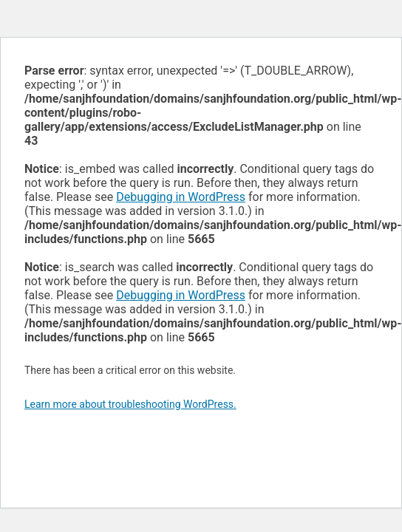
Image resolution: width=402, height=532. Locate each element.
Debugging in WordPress (181, 197)
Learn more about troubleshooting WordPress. (130, 404)
